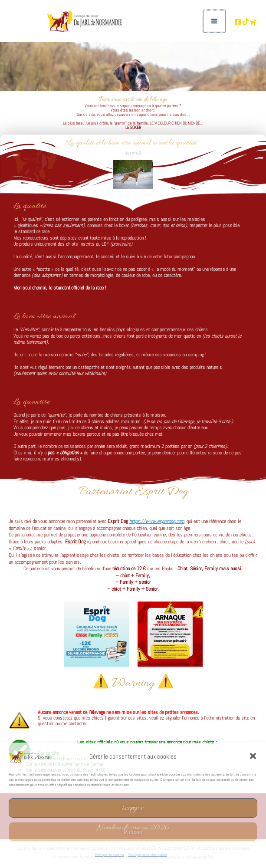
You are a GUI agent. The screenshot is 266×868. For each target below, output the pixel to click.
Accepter (133, 808)
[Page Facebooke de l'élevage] (226, 23)
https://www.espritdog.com (157, 524)
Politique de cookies (110, 855)
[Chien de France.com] (253, 23)
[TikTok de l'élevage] (240, 23)
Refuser (133, 832)
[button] (253, 756)
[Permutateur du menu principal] (203, 23)
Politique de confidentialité (148, 855)
